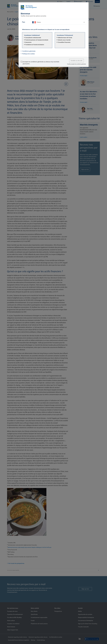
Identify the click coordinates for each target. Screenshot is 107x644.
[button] (37, 40)
